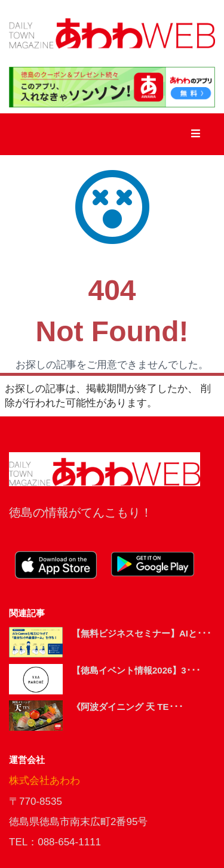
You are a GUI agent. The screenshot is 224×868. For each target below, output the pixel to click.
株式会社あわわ (45, 781)
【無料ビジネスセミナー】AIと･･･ (142, 633)
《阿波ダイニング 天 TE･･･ (128, 707)
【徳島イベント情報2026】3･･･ (136, 670)
